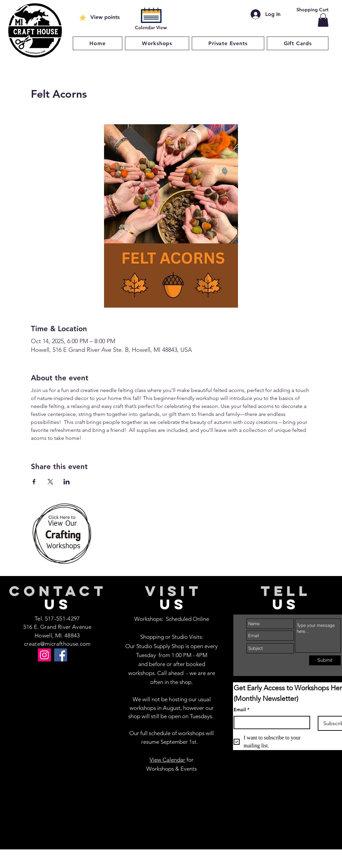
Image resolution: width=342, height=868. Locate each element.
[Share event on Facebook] (34, 482)
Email (241, 710)
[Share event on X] (50, 482)
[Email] (270, 723)
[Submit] (325, 660)
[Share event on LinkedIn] (67, 482)
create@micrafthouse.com (57, 644)
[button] (323, 20)
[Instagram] (44, 655)
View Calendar (167, 760)
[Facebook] (61, 655)
